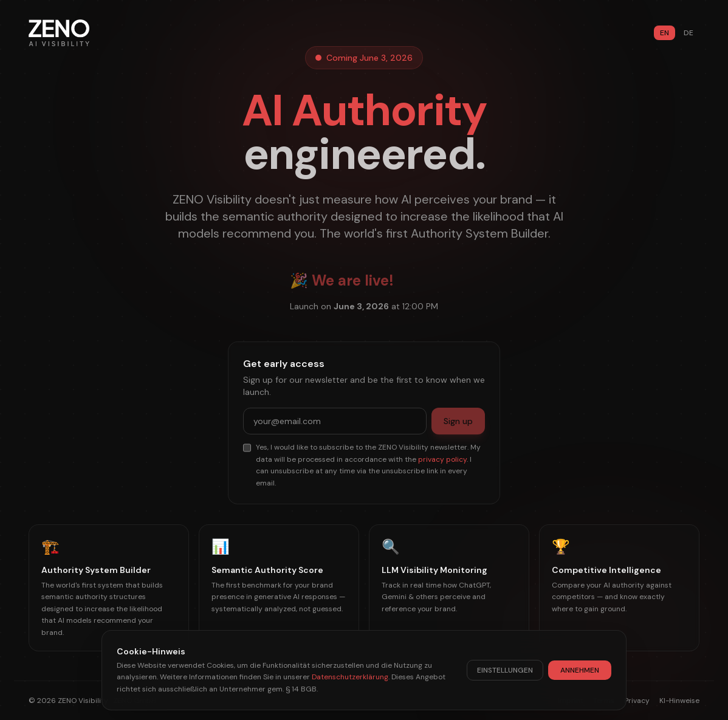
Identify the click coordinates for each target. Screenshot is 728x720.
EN (664, 33)
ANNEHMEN (580, 670)
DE (689, 33)
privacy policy (442, 459)
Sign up (458, 421)
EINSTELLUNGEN (505, 670)
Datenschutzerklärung (350, 677)
